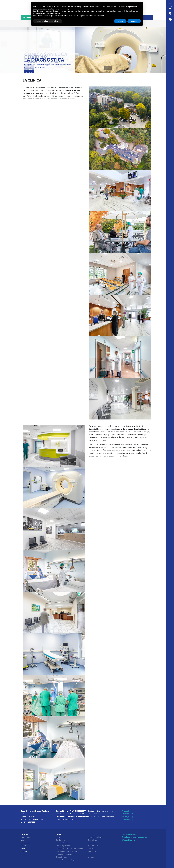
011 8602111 (30, 822)
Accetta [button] (134, 21)
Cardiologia (60, 840)
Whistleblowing (129, 840)
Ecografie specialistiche (65, 854)
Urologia (91, 857)
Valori (23, 840)
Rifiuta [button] (120, 21)
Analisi (58, 837)
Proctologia (92, 849)
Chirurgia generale (63, 846)
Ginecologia (92, 840)
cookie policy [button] (64, 9)
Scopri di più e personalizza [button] (48, 21)
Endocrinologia (62, 857)
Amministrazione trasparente (134, 837)
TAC (89, 854)
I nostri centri (26, 837)
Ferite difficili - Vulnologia (65, 860)
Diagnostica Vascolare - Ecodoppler (70, 849)
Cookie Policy (128, 814)
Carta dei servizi (129, 835)
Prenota (24, 849)
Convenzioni (26, 843)
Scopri (29, 72)
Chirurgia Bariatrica (63, 843)
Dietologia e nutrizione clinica (67, 852)
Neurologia (92, 843)
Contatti (24, 852)
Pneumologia (93, 846)
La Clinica (25, 835)
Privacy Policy (128, 811)
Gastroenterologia (95, 837)
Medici (23, 846)
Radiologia (92, 852)
